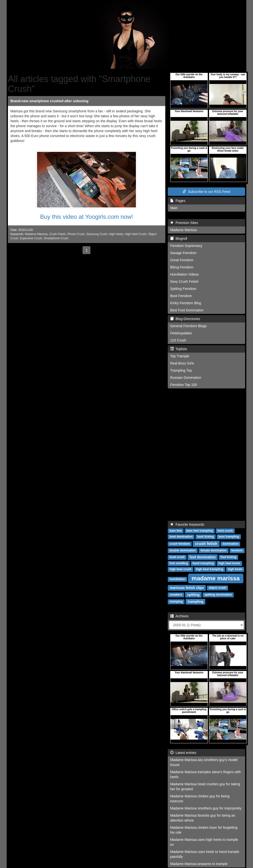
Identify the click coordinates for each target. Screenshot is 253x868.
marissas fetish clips (187, 588)
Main (174, 208)
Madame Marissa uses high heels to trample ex (204, 842)
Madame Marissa (36, 234)
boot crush (225, 531)
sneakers (176, 595)
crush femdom (180, 544)
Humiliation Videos (185, 274)
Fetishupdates (181, 333)
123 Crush (178, 340)
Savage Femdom (183, 253)
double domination (183, 551)
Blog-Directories (185, 319)
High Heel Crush (136, 234)
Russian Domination (186, 378)
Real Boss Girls (182, 363)
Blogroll (179, 239)
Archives (179, 616)
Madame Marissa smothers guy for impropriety (206, 808)
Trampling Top (181, 370)
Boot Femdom (181, 296)
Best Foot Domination (187, 310)
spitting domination (218, 595)
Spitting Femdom (183, 289)
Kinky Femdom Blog (186, 303)
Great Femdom (182, 260)
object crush (217, 588)
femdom (237, 551)
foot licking (229, 557)
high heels (235, 569)
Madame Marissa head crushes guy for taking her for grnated (205, 787)
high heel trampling (210, 569)
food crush (177, 557)
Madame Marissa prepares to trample (199, 864)
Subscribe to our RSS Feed (206, 192)
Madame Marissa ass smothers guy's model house (204, 762)
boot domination (181, 537)
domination (231, 544)
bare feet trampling (200, 531)
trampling (195, 602)
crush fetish (206, 544)
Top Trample (180, 356)
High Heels (116, 234)
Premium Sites (184, 223)
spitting (193, 595)
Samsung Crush (97, 234)
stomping (176, 602)
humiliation (177, 579)
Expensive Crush (31, 238)
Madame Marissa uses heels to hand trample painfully (205, 854)
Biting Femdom (182, 267)
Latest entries (183, 753)
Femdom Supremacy (186, 246)
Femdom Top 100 (184, 385)
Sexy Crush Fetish (184, 282)
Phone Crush (76, 234)
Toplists (179, 349)
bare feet (176, 531)
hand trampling (203, 564)
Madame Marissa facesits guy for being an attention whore (203, 818)
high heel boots (229, 564)
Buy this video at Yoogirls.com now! (86, 217)
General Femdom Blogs (189, 326)
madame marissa (216, 578)
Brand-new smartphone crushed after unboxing (49, 101)
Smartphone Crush (56, 238)
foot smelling (179, 564)
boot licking (205, 537)
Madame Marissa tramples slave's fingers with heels (206, 774)
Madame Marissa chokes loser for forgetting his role (204, 830)
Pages (178, 201)
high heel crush (180, 569)
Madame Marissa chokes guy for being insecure (200, 799)
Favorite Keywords (187, 525)
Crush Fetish (57, 234)
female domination (213, 551)
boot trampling (229, 537)
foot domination (203, 557)
